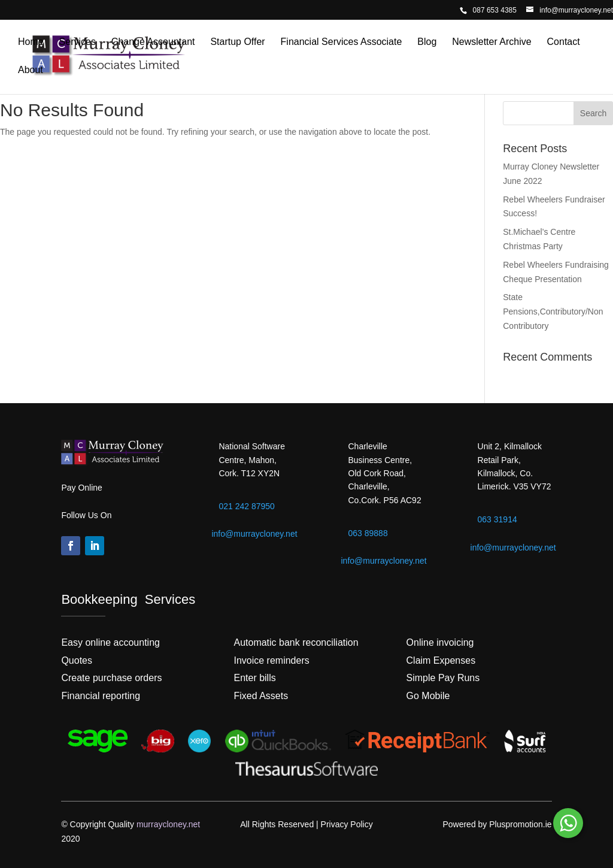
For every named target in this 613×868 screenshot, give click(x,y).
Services (78, 42)
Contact (564, 42)
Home (31, 42)
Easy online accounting (110, 642)
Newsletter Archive (492, 42)
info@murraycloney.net (254, 534)
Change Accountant (153, 42)
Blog (427, 42)
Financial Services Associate (342, 42)
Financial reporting (101, 696)
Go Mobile (428, 696)
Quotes (77, 660)
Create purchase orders (111, 678)
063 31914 (497, 519)
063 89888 (368, 533)
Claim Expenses (441, 660)
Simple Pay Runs (443, 678)
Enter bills (254, 678)
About (31, 70)
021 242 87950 (246, 506)
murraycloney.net (168, 824)
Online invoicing (440, 642)
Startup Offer (237, 42)
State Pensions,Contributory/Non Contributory (553, 311)
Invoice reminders (271, 660)
